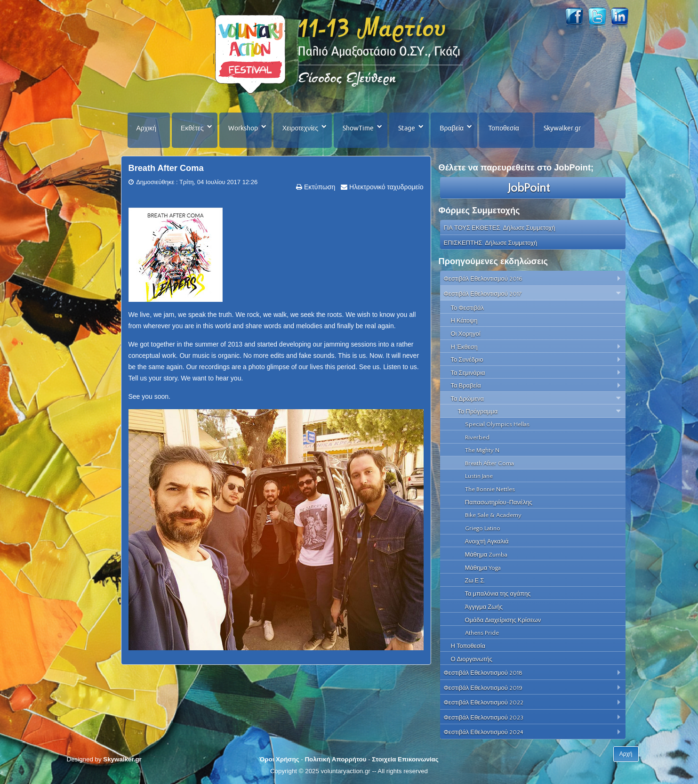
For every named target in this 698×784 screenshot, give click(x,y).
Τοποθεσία (504, 128)
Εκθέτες (192, 128)
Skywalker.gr (562, 128)
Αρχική (147, 128)
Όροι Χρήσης (279, 759)
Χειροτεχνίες (300, 128)
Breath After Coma (166, 168)
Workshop (243, 128)
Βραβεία (452, 128)
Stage (407, 128)
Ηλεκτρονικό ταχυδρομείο (385, 187)
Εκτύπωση (319, 187)
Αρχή (626, 754)
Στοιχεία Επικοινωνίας (405, 759)
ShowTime (358, 128)
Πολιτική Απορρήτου (335, 759)
